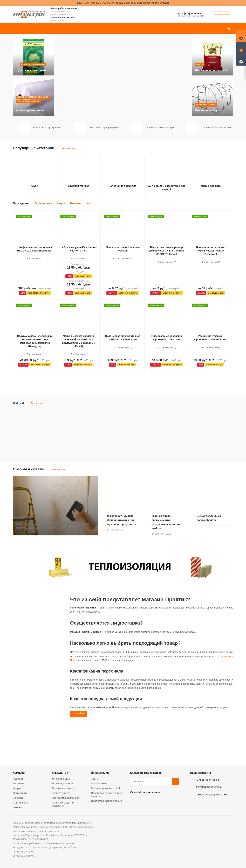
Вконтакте (133, 800)
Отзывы (18, 807)
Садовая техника (79, 186)
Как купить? (60, 773)
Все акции (37, 403)
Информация (100, 773)
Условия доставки (63, 783)
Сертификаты (21, 803)
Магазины (19, 783)
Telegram (159, 800)
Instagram (151, 800)
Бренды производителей (106, 788)
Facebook (142, 800)
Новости (18, 779)
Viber (168, 800)
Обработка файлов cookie (107, 801)
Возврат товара (61, 793)
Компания (20, 773)
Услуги (17, 788)
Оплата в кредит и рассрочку (63, 804)
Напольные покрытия (122, 186)
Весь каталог (69, 148)
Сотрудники (20, 793)
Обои (35, 186)
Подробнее (79, 713)
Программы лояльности (66, 798)
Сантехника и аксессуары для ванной (166, 188)
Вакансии (18, 798)
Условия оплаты (62, 779)
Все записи (58, 469)
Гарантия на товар (63, 788)
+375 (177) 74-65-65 (189, 13)
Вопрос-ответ (99, 783)
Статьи (95, 779)
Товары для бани (210, 186)
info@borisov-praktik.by (209, 787)
